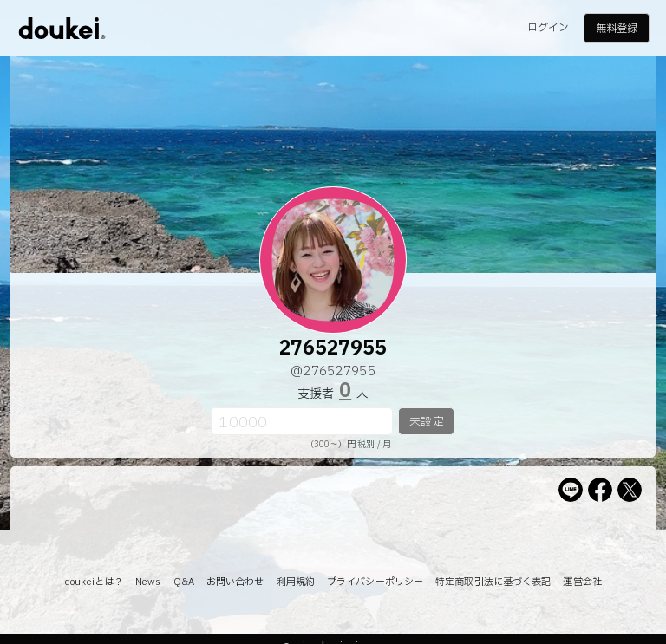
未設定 (426, 422)
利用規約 (296, 582)
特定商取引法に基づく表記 (493, 582)
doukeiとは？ (94, 582)
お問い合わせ (235, 582)
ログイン (548, 28)
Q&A (184, 582)
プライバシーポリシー (375, 582)
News (148, 582)
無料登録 (617, 29)
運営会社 (582, 582)
